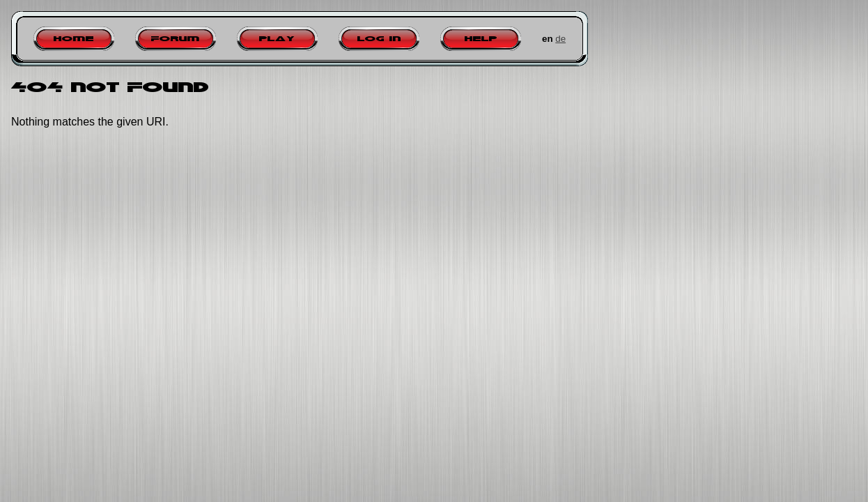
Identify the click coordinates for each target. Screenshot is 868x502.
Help (481, 39)
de (560, 39)
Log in (379, 39)
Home (74, 39)
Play (277, 39)
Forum (176, 39)
